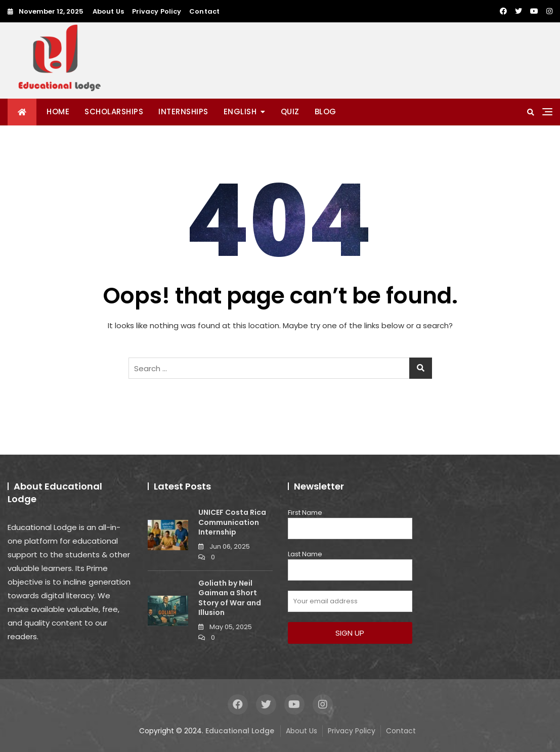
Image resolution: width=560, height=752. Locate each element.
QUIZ (290, 112)
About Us (108, 11)
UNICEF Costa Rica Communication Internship (232, 522)
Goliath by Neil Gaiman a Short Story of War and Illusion (230, 598)
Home (58, 112)
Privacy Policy (157, 11)
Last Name (305, 554)
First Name (305, 513)
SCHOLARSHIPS (114, 112)
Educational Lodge (240, 731)
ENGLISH (240, 112)
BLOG (326, 112)
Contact (204, 11)
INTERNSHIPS (183, 112)
